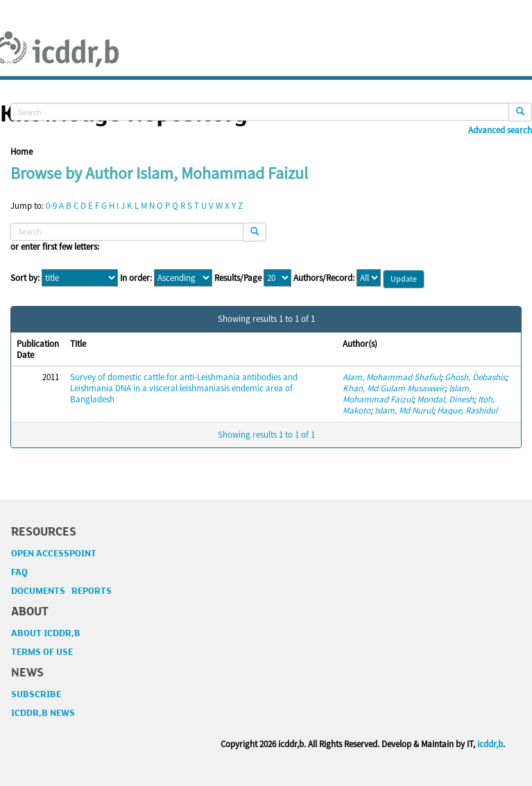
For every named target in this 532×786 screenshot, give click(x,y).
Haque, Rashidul (467, 410)
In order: (136, 278)
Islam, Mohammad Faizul (407, 394)
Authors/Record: (324, 278)
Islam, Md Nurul (404, 410)
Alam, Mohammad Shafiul (392, 377)
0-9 (51, 206)
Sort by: (25, 278)
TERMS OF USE (42, 652)
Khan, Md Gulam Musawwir (394, 388)
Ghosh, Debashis (475, 377)
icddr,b (490, 744)
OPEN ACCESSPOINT (54, 554)
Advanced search (500, 130)
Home (22, 152)
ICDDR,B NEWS (43, 713)
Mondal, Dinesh (445, 399)
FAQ (19, 572)
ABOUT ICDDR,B (46, 633)
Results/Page (238, 278)
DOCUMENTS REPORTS (61, 591)
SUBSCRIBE (36, 694)
